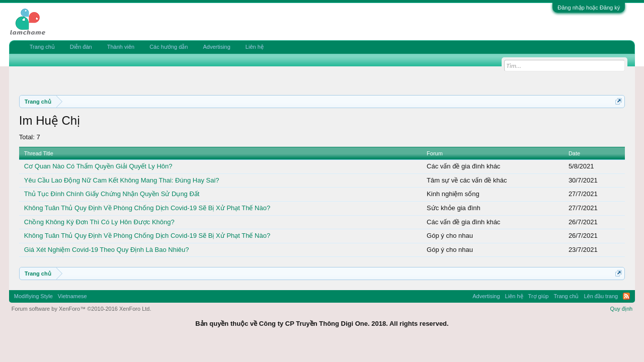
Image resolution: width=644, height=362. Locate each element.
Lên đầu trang (601, 296)
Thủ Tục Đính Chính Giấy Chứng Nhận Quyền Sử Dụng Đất (112, 194)
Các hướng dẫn (169, 47)
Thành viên (121, 47)
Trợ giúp (539, 296)
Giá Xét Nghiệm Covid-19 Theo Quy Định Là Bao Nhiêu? (107, 250)
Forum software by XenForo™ (82, 309)
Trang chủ (42, 47)
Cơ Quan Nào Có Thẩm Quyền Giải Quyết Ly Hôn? (98, 166)
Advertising (216, 47)
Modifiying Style (33, 296)
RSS (626, 296)
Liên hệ (255, 47)
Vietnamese (72, 296)
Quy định (622, 309)
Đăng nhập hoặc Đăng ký (589, 8)
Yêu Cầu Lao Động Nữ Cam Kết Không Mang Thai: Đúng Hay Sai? (122, 180)
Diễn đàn (81, 47)
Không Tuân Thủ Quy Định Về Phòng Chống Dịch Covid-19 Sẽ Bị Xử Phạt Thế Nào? (147, 208)
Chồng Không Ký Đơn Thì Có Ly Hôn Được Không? (99, 222)
